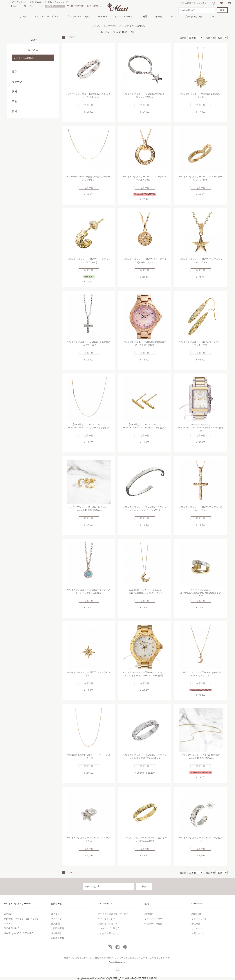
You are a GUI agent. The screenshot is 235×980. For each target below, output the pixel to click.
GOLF (40, 6)
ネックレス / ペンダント (46, 17)
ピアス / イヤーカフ (125, 17)
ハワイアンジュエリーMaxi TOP (106, 26)
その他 (159, 17)
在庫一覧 (89, 105)
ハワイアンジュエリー (80, 958)
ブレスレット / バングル (78, 17)
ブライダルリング (193, 17)
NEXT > (73, 37)
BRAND (15, 6)
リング (23, 17)
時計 (145, 17)
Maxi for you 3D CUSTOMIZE (84, 6)
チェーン (103, 17)
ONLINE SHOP (55, 6)
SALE (213, 17)
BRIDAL (28, 6)
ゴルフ (173, 17)
